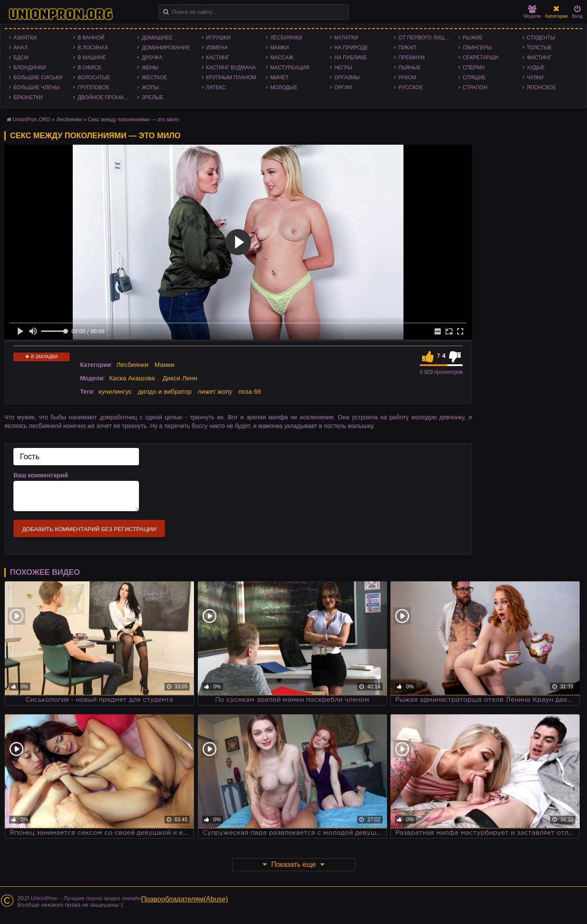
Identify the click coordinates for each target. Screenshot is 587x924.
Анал (21, 48)
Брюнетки (28, 97)
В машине (92, 58)
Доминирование (166, 48)
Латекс (216, 88)
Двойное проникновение (105, 97)
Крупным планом (231, 78)
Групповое (93, 88)
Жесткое (154, 78)
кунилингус (115, 391)
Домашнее (157, 38)
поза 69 (249, 391)
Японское (542, 88)
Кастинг (218, 58)
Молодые (284, 88)
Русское (411, 88)
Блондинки (30, 68)
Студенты (541, 38)
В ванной (91, 38)
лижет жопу (215, 391)
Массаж (282, 58)
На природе (351, 48)
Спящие (474, 78)
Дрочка (152, 58)
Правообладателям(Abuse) (185, 899)
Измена (217, 48)
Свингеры (477, 48)
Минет (279, 78)
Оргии (343, 88)
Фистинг (539, 58)
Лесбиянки (286, 38)
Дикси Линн (180, 378)
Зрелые (152, 97)
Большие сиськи (38, 78)
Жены (150, 68)
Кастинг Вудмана (231, 68)
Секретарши (481, 58)
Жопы (150, 88)
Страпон (475, 88)
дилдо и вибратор (164, 391)
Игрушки (218, 38)
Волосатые (94, 78)
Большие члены (37, 88)
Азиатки (25, 38)
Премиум (411, 58)
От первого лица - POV (426, 38)
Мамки (280, 48)
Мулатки (346, 38)
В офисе (89, 68)
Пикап (407, 48)
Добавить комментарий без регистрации (89, 529)
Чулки (535, 78)
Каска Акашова (132, 378)
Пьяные (410, 68)
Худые (536, 68)
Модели (532, 12)
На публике (351, 58)
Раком (407, 78)
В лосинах (93, 48)
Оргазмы (347, 78)
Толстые (539, 48)
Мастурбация (290, 68)
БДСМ (21, 58)
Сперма (474, 68)
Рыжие (473, 38)
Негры (343, 68)
